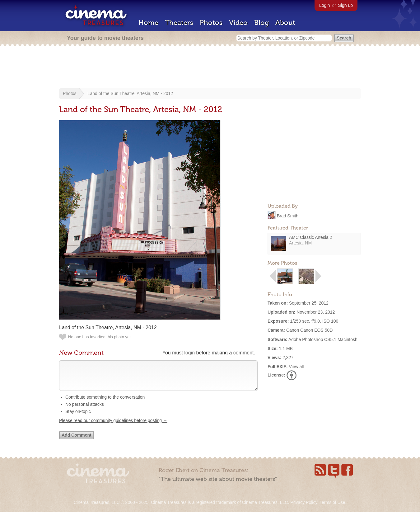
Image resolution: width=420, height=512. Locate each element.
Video (238, 23)
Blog (261, 23)
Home (148, 23)
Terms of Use (332, 502)
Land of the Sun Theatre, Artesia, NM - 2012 (130, 93)
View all (296, 367)
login (189, 353)
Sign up (345, 5)
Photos (211, 23)
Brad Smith (288, 216)
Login (324, 5)
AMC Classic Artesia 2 (310, 237)
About (285, 23)
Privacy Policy (304, 502)
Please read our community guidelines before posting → (113, 427)
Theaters (179, 23)
